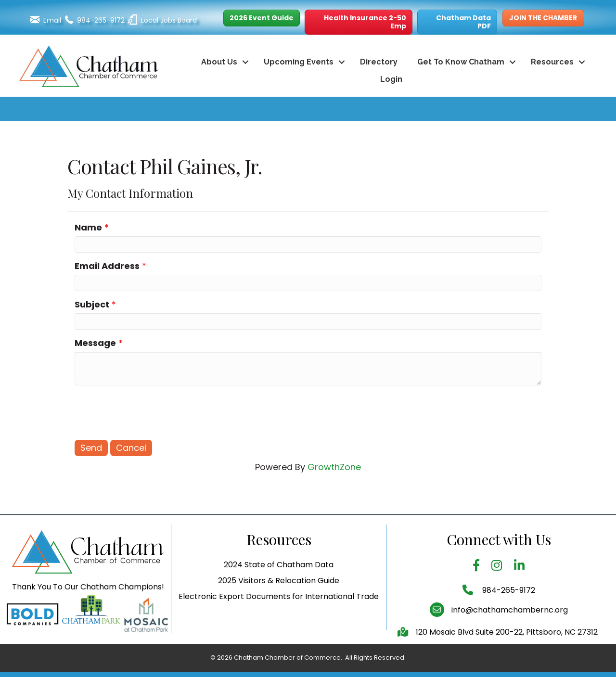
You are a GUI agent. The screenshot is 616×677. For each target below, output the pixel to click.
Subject (92, 304)
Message (95, 343)
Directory (379, 62)
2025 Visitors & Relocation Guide (279, 603)
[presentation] (148, 411)
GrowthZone (334, 467)
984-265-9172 (508, 612)
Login (391, 79)
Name (88, 227)
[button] (262, 18)
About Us (219, 62)
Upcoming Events (299, 62)
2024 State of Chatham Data (279, 587)
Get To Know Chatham (461, 62)
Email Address (107, 266)
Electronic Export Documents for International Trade (279, 619)
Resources (552, 62)
